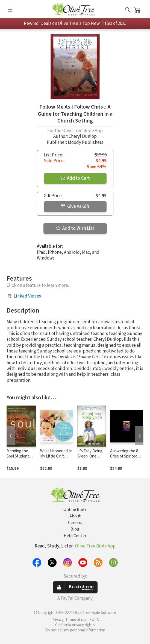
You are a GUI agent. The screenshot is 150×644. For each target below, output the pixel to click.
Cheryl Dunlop (83, 136)
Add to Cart (75, 178)
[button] (127, 10)
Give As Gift (75, 206)
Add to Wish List (75, 228)
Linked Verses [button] (27, 296)
